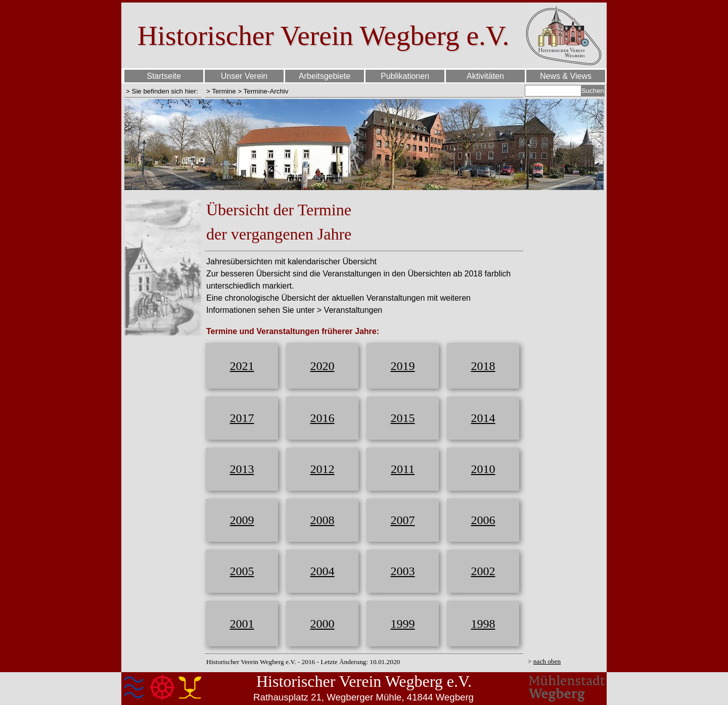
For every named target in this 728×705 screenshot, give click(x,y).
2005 (242, 571)
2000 (323, 624)
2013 (242, 469)
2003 (403, 571)
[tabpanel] (163, 91)
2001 (242, 624)
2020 (323, 366)
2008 (323, 520)
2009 (242, 520)
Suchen (593, 91)
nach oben (547, 661)
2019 (403, 366)
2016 (323, 418)
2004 (323, 571)
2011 (403, 469)
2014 (483, 418)
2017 (242, 418)
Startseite (164, 76)
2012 (323, 469)
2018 (483, 366)
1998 (483, 624)
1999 (403, 624)
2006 (483, 520)
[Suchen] (553, 91)
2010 (483, 469)
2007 (403, 520)
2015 (403, 418)
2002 (483, 571)
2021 (242, 366)
